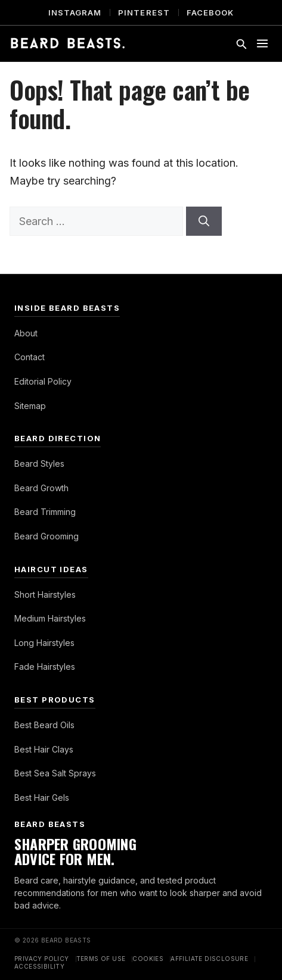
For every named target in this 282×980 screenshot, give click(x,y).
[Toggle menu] (262, 43)
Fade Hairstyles (45, 667)
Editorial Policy (43, 381)
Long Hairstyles (44, 643)
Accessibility (39, 966)
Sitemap (30, 406)
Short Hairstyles (45, 594)
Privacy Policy (42, 959)
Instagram (75, 13)
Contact (30, 357)
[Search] (204, 221)
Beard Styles (39, 464)
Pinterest (144, 13)
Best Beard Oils (44, 725)
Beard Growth (41, 488)
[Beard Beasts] (68, 43)
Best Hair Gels (42, 798)
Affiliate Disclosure (209, 959)
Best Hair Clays (44, 749)
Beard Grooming (47, 536)
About (26, 333)
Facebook (210, 13)
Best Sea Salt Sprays (55, 773)
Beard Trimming (45, 512)
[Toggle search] (241, 43)
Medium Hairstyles (50, 618)
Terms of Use (101, 959)
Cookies (148, 959)
